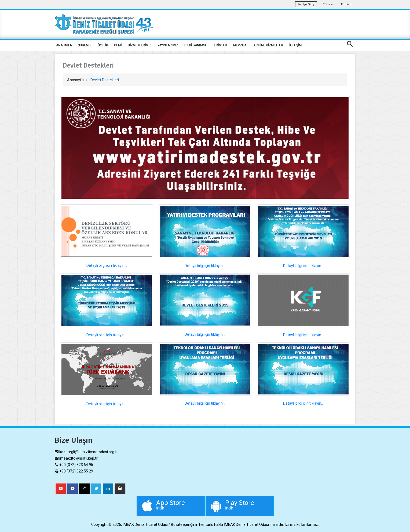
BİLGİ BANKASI (195, 45)
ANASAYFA (64, 45)
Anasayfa (75, 80)
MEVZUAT (241, 45)
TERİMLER (219, 45)
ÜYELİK (103, 45)
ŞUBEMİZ (85, 45)
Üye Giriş (306, 4)
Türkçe (328, 4)
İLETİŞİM (295, 45)
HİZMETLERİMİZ (140, 45)
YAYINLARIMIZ (168, 45)
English (346, 4)
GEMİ (118, 45)
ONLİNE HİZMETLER (269, 45)
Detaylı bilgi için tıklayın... (107, 265)
